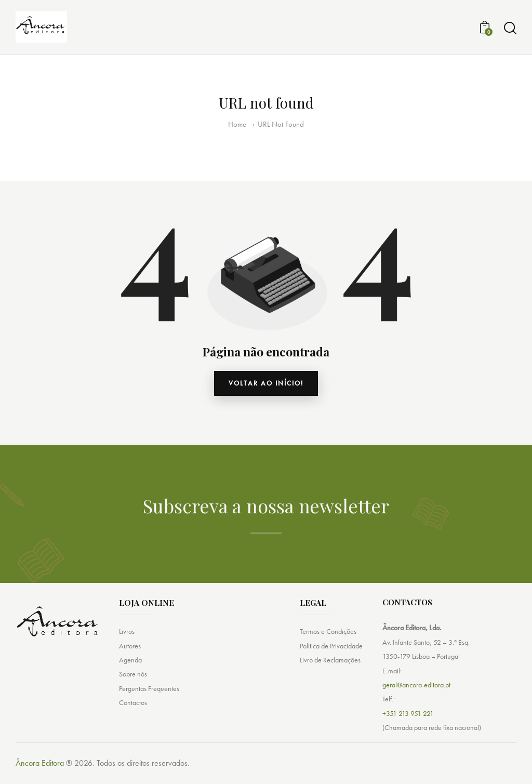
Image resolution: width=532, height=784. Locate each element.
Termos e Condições (328, 634)
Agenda (130, 664)
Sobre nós (133, 679)
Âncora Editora (40, 766)
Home (237, 124)
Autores (130, 649)
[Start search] (510, 28)
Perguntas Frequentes (149, 693)
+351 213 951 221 (408, 716)
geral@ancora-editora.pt (416, 688)
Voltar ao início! (266, 385)
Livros (127, 634)
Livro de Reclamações (330, 664)
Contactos (133, 708)
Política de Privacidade (331, 649)
